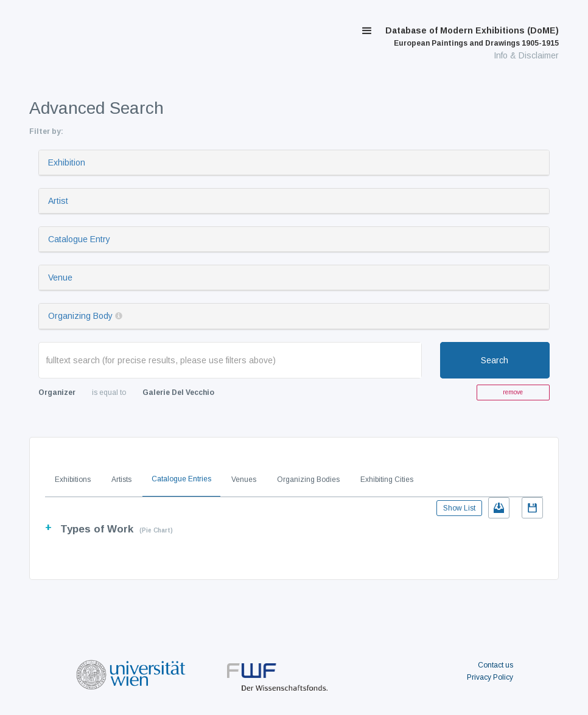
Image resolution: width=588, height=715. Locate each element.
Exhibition (67, 162)
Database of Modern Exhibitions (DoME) (472, 37)
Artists (121, 480)
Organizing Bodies (308, 480)
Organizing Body (80, 316)
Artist (58, 201)
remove (513, 392)
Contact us (495, 665)
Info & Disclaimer (526, 55)
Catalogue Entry (79, 239)
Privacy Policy (490, 677)
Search (495, 360)
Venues (244, 480)
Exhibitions (73, 480)
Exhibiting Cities (387, 480)
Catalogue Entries (181, 479)
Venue (60, 277)
